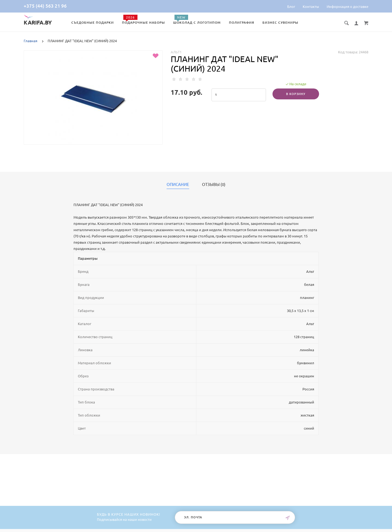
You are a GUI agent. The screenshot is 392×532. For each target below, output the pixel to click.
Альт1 (176, 52)
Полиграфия (242, 22)
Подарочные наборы (143, 22)
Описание (178, 185)
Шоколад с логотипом (197, 22)
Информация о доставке (347, 7)
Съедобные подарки (93, 22)
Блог (291, 7)
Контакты (311, 7)
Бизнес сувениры (280, 22)
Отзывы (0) (214, 185)
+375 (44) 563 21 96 (45, 6)
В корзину (296, 94)
